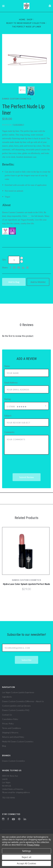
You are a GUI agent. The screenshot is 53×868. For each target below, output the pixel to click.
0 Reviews (18, 125)
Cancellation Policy (10, 719)
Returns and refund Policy (13, 737)
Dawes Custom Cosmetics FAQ (16, 710)
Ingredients (7, 697)
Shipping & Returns (10, 732)
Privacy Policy (8, 724)
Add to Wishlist (38, 282)
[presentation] (26, 464)
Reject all (26, 857)
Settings (26, 851)
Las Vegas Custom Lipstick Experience (18, 692)
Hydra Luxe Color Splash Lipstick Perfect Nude (26, 584)
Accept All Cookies (27, 863)
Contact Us (7, 715)
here (29, 216)
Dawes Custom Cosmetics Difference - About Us (23, 701)
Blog (4, 746)
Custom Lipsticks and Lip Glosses (16, 706)
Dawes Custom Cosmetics (17, 99)
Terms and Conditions (12, 728)
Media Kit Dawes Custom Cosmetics (18, 741)
